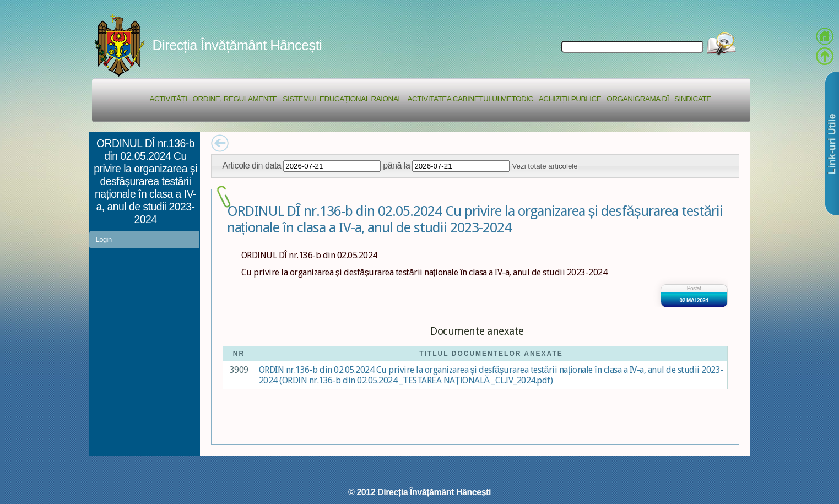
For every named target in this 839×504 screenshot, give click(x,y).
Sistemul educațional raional (342, 99)
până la (396, 165)
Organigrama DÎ (638, 99)
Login (104, 239)
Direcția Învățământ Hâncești (237, 45)
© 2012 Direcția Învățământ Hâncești (419, 492)
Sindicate (693, 99)
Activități (169, 99)
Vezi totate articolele (545, 166)
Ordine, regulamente (235, 99)
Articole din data (252, 165)
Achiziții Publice (570, 99)
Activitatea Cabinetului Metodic (470, 99)
